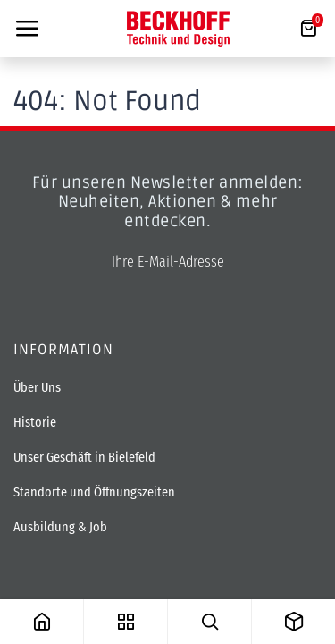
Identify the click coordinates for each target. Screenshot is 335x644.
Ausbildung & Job (60, 527)
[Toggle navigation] (27, 29)
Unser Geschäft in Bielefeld (84, 458)
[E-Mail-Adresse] (168, 263)
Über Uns (37, 388)
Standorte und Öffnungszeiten (94, 492)
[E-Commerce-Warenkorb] (308, 29)
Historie (35, 423)
